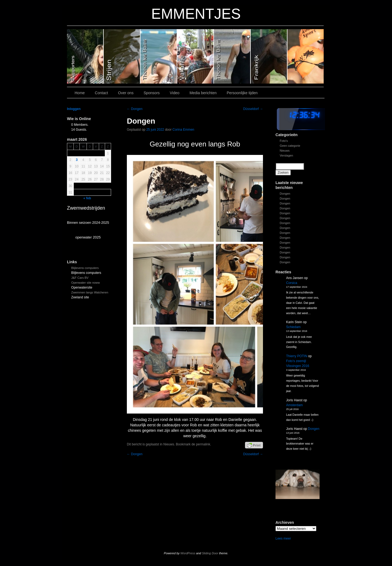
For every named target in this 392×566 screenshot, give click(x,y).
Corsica (292, 283)
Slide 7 (306, 56)
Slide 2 (232, 56)
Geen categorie (290, 146)
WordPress (188, 553)
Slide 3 (196, 56)
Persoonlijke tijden (242, 93)
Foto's (284, 141)
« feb (87, 198)
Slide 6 (85, 56)
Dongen (285, 194)
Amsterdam (294, 405)
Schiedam (293, 327)
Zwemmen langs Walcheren (90, 292)
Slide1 (269, 56)
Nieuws (285, 151)
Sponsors (151, 93)
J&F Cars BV (80, 278)
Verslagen (287, 155)
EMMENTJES (196, 14)
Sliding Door (210, 553)
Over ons (126, 93)
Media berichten (203, 93)
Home (80, 93)
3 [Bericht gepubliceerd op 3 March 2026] (77, 160)
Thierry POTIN (297, 356)
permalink (203, 444)
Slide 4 (159, 56)
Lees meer (283, 539)
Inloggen (74, 109)
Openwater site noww (86, 283)
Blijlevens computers (85, 268)
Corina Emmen (183, 130)
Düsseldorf (253, 109)
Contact (101, 93)
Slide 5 (122, 56)
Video (175, 93)
